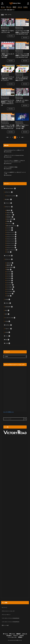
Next (22, 137)
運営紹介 (20, 637)
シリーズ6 (10, 283)
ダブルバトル (9, 192)
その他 (9, 252)
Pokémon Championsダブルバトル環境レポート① (14, 150)
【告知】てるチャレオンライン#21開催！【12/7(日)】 (8, 56)
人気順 (6, 15)
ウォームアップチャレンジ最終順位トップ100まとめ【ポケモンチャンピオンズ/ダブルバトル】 (14, 161)
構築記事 (14, 7)
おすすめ (9, 15)
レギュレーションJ (11, 248)
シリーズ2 (10, 230)
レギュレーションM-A (12, 196)
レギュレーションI (11, 245)
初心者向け (26, 7)
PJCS (7, 310)
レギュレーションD (11, 234)
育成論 (9, 221)
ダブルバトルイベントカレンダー (8, 611)
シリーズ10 (10, 289)
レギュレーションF (11, 239)
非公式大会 (8, 325)
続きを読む (11, 36)
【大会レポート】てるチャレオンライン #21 (8, 32)
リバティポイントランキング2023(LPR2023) (10, 618)
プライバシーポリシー (6, 615)
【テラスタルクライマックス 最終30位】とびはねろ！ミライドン (8, 79)
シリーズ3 (10, 276)
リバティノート (19, 640)
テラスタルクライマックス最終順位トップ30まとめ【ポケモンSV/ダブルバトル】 (8, 103)
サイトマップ (4, 607)
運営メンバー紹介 (5, 625)
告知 (7, 340)
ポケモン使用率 (11, 219)
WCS (7, 314)
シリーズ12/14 (11, 291)
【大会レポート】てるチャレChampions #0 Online (14, 155)
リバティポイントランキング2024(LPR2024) (10, 622)
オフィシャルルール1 (12, 250)
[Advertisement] (15, 455)
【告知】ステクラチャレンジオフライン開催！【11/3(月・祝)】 (22, 127)
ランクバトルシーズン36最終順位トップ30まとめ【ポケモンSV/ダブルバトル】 (22, 32)
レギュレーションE (11, 237)
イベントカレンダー (12, 637)
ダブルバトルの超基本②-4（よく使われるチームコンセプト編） (15, 173)
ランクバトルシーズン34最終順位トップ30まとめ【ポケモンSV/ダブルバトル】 (8, 127)
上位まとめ (20, 7)
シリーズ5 (10, 280)
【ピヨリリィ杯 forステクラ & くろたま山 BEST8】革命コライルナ (22, 79)
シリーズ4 (10, 278)
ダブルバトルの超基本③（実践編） (11, 167)
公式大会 (8, 303)
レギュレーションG (12, 241)
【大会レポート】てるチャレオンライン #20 (22, 101)
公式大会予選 (9, 307)
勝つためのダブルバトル (13, 226)
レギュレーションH (12, 243)
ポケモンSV (9, 203)
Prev (8, 137)
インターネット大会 (10, 318)
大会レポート (10, 215)
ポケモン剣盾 (9, 256)
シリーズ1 (10, 228)
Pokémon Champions (10, 188)
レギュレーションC (11, 232)
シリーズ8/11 (10, 287)
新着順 (2, 15)
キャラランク (10, 224)
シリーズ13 (10, 294)
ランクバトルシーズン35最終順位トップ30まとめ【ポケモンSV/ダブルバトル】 (22, 56)
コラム (8, 336)
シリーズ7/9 (10, 285)
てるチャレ (8, 329)
